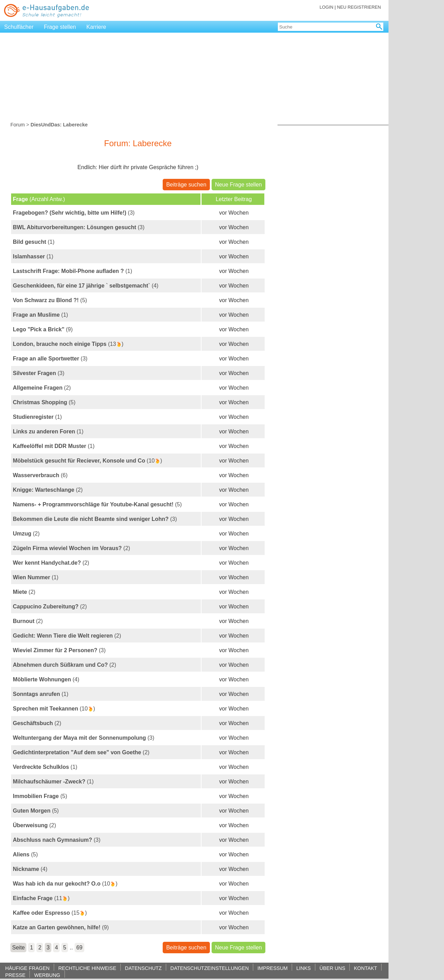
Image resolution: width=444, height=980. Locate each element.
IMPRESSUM (272, 968)
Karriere (96, 27)
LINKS (304, 968)
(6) (40, 475)
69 (79, 948)
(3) (74, 213)
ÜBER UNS (332, 968)
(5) (50, 300)
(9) (43, 329)
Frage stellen (60, 27)
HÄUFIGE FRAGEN (27, 968)
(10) (87, 461)
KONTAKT (365, 968)
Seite (18, 948)
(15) (50, 913)
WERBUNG (47, 975)
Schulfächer (19, 27)
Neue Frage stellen (238, 185)
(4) (86, 286)
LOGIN (326, 7)
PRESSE (15, 975)
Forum (18, 125)
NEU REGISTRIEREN (359, 7)
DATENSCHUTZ (143, 968)
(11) (41, 898)
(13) (68, 344)
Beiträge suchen (186, 185)
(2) (42, 388)
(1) (34, 242)
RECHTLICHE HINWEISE (87, 968)
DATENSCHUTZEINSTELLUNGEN (210, 968)
